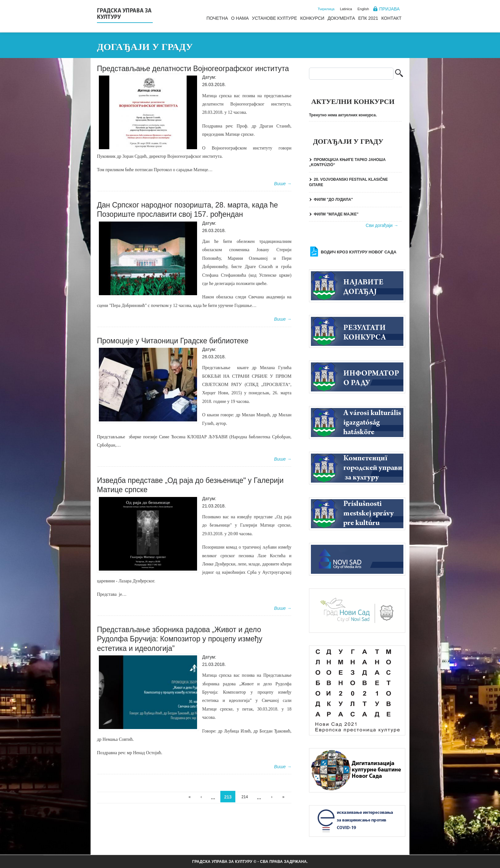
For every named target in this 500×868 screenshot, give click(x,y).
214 (245, 797)
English (363, 9)
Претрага (399, 74)
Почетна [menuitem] (217, 18)
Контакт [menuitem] (391, 18)
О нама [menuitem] (240, 18)
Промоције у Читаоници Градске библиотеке (173, 341)
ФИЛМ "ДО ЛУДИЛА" (333, 200)
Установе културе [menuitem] (275, 18)
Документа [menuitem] (341, 18)
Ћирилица (326, 9)
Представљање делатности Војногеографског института (193, 69)
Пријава (389, 9)
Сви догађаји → (382, 225)
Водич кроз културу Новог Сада (359, 252)
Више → (283, 184)
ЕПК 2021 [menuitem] (368, 18)
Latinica (346, 9)
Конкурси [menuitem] (312, 18)
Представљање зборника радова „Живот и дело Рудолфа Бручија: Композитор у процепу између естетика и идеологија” (180, 639)
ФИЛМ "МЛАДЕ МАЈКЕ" (336, 214)
